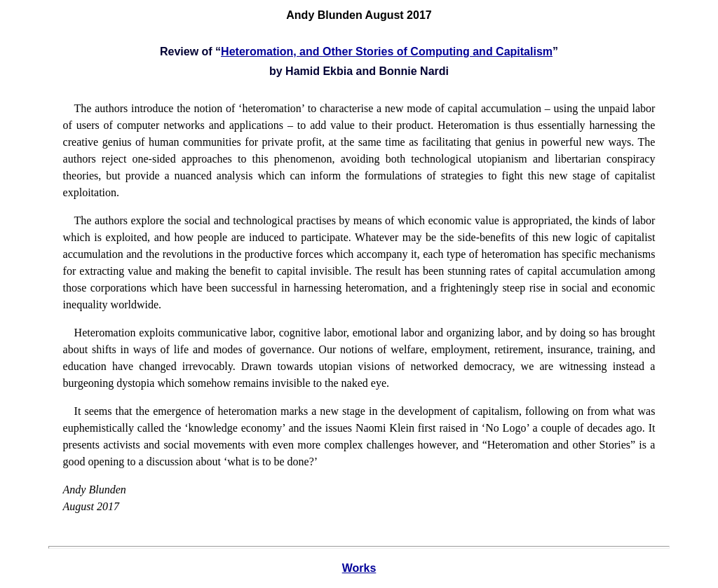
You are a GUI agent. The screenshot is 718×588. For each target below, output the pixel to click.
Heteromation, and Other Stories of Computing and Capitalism (387, 52)
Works (359, 568)
